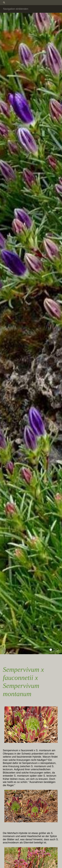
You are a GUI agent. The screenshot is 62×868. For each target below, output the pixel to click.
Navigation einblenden (16, 9)
